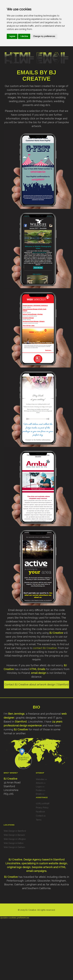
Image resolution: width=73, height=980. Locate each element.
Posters (39, 790)
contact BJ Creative (45, 648)
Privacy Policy (42, 808)
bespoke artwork (42, 867)
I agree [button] (12, 36)
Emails (39, 794)
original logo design (19, 867)
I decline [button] (24, 36)
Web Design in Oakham (14, 847)
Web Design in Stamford (15, 831)
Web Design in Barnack (14, 835)
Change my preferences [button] (44, 36)
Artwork (39, 783)
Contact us (41, 816)
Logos (39, 787)
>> (46, 779)
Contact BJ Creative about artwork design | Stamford (37, 684)
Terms (39, 820)
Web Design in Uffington (15, 839)
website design (58, 863)
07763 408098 (43, 803)
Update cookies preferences (15, 918)
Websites (40, 779)
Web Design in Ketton (14, 843)
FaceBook (40, 812)
